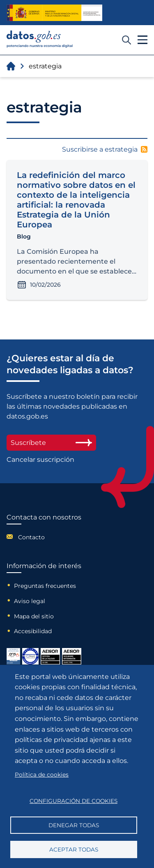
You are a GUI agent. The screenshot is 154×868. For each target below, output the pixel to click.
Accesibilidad (33, 631)
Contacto (31, 537)
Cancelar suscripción (40, 460)
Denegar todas (74, 825)
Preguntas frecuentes (45, 586)
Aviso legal (30, 601)
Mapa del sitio (34, 616)
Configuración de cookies (74, 801)
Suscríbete (51, 443)
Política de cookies (42, 774)
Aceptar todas (74, 849)
